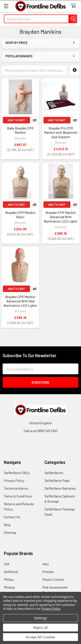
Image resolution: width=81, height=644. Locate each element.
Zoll (6, 564)
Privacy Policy (14, 480)
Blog (7, 525)
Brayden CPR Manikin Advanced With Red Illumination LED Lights (20, 301)
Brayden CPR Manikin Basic (20, 215)
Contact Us (12, 517)
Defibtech (11, 572)
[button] (75, 70)
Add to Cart (16, 120)
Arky (46, 564)
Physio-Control (53, 579)
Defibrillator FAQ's (17, 473)
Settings (40, 618)
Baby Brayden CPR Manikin (20, 130)
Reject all (40, 628)
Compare (35, 120)
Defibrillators (54, 473)
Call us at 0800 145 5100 (41, 431)
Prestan (48, 572)
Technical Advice (16, 488)
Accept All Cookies (41, 637)
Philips (9, 579)
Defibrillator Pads (57, 480)
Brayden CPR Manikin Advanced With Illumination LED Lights (61, 217)
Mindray (9, 587)
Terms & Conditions (18, 496)
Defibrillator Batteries (60, 488)
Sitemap (10, 532)
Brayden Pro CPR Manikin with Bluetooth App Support (61, 132)
